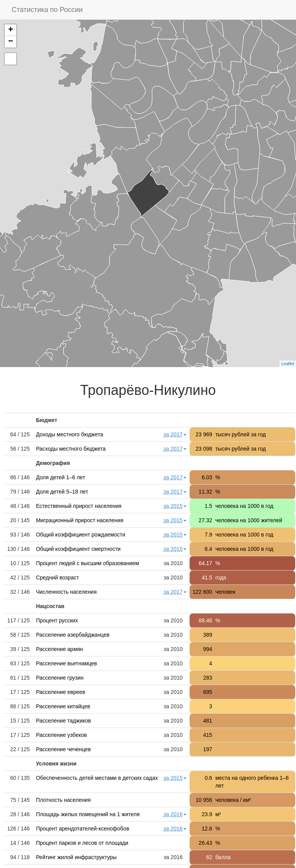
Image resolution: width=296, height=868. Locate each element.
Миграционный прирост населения (80, 520)
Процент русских (57, 620)
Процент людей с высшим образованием (88, 563)
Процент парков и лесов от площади (82, 843)
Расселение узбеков (62, 735)
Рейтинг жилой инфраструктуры (76, 857)
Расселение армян (60, 649)
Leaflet (288, 364)
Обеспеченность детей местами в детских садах (97, 778)
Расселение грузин (60, 678)
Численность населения (66, 592)
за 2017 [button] (175, 434)
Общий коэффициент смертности (78, 549)
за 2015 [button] (175, 506)
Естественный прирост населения (79, 506)
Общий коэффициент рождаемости (81, 535)
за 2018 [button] (175, 829)
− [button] (11, 42)
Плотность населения (63, 800)
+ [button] (11, 30)
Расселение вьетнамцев (67, 663)
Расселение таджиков (63, 721)
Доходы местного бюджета (70, 434)
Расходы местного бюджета (71, 449)
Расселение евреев (61, 692)
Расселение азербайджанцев (73, 635)
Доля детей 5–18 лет (62, 492)
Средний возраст (57, 578)
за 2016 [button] (175, 814)
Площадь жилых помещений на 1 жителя (88, 814)
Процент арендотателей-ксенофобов (83, 829)
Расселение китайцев (63, 706)
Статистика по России (47, 10)
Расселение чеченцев (63, 749)
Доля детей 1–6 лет (61, 477)
